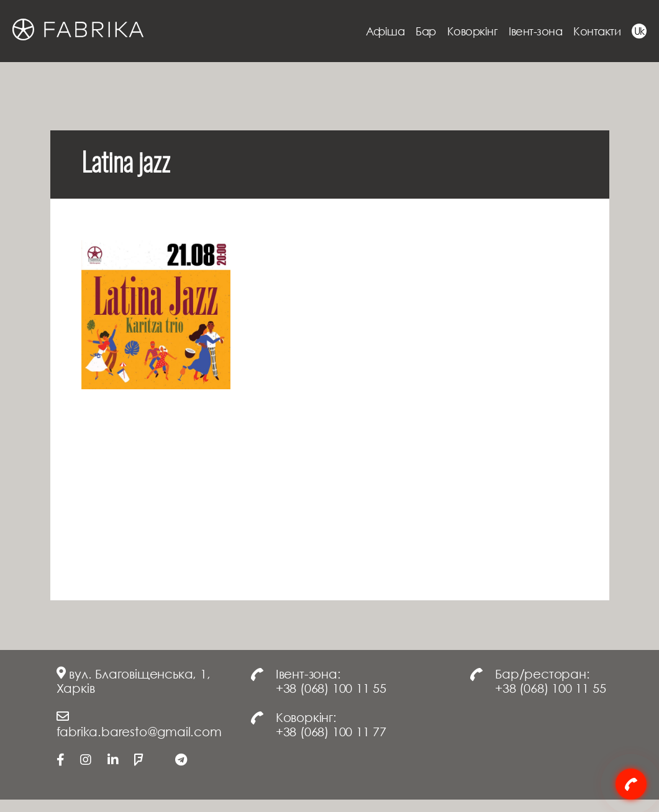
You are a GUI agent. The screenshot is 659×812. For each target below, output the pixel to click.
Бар (426, 31)
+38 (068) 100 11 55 (331, 688)
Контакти (597, 31)
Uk (639, 31)
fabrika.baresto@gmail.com (139, 731)
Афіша (385, 31)
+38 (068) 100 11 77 (331, 731)
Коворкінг (473, 31)
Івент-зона (535, 31)
